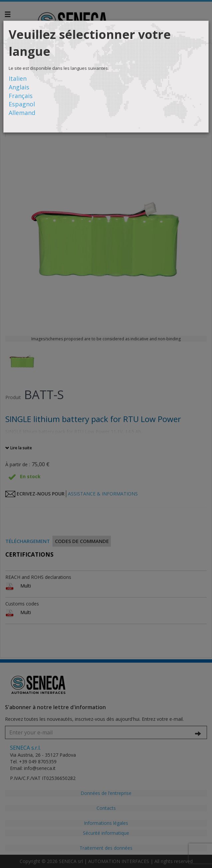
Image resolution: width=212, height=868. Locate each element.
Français (21, 96)
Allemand (22, 113)
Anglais (19, 87)
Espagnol (22, 104)
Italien (18, 78)
